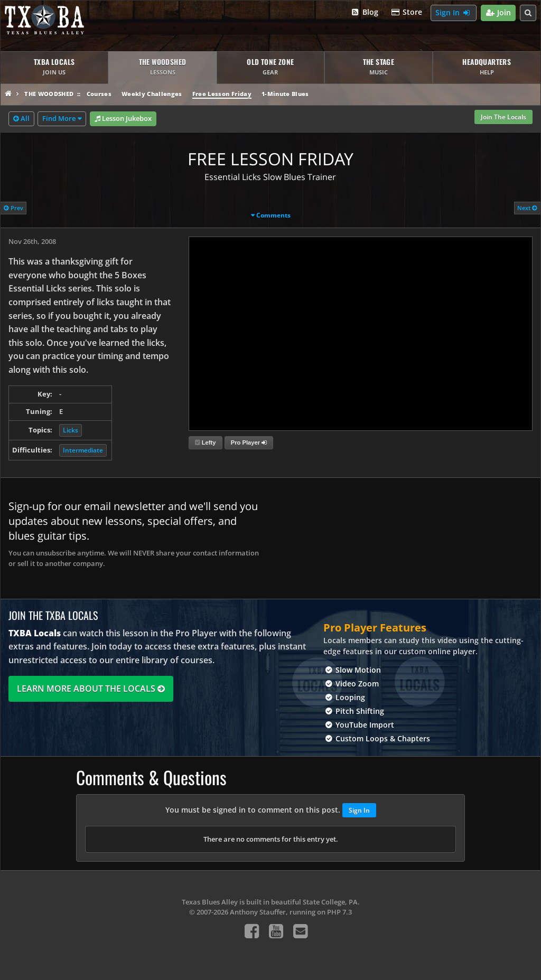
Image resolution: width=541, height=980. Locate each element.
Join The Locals (503, 117)
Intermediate (83, 450)
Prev (13, 208)
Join (498, 13)
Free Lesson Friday (222, 94)
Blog (364, 12)
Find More (59, 118)
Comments (273, 215)
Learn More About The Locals (91, 689)
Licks (71, 430)
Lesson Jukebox (123, 119)
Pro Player (249, 442)
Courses (99, 94)
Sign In (454, 13)
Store (407, 12)
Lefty (206, 442)
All (21, 119)
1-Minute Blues (285, 94)
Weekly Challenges (152, 94)
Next (527, 208)
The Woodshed (49, 94)
